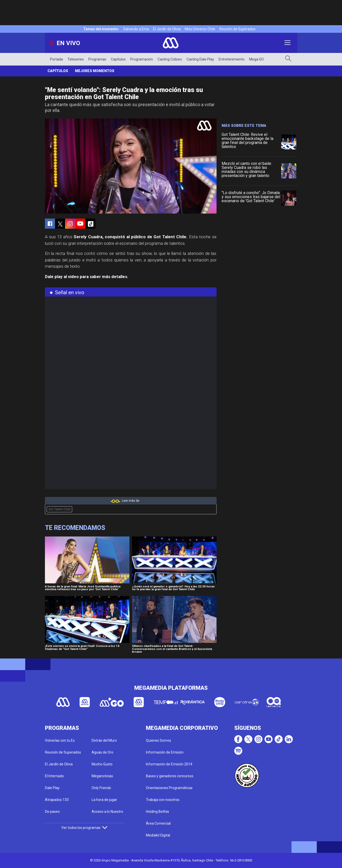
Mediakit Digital (158, 835)
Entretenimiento (232, 59)
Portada (56, 59)
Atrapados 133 (57, 800)
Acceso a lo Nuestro (107, 812)
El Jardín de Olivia (167, 29)
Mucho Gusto (102, 764)
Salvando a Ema (136, 29)
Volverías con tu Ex (60, 740)
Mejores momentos (95, 71)
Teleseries (76, 59)
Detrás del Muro (104, 740)
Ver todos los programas (84, 828)
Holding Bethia (157, 812)
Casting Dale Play (200, 59)
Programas (97, 59)
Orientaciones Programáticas (169, 788)
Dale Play (52, 788)
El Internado (54, 776)
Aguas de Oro (102, 752)
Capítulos (118, 59)
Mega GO (256, 59)
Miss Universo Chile (200, 29)
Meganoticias (102, 776)
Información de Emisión (165, 752)
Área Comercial (158, 823)
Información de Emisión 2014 (169, 764)
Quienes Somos (159, 740)
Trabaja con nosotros (163, 800)
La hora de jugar (104, 800)
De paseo (52, 812)
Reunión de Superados (237, 29)
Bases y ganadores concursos (170, 776)
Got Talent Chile (59, 509)
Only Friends (101, 788)
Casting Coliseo (170, 59)
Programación (142, 59)
